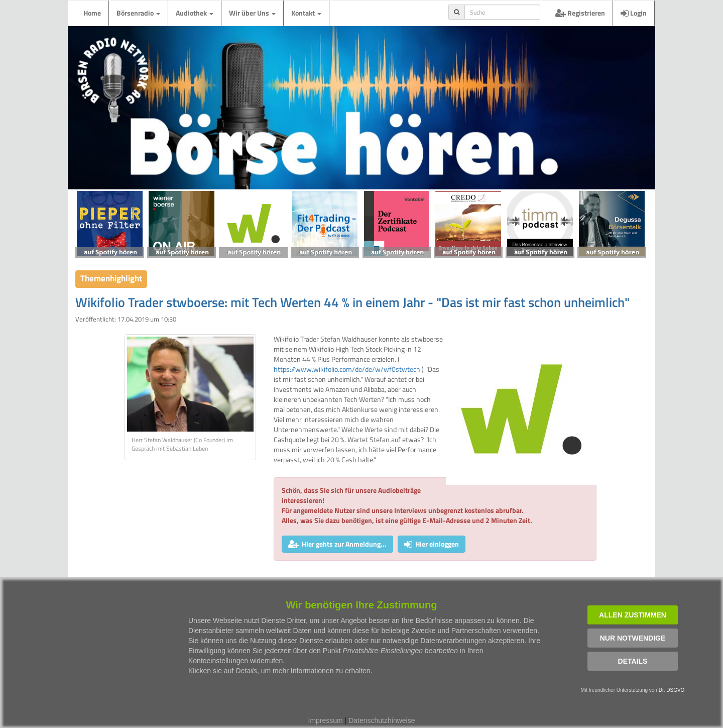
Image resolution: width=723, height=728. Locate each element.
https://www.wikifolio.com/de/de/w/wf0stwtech (347, 369)
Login (634, 13)
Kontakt (306, 13)
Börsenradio (138, 13)
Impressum (326, 720)
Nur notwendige (633, 638)
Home (92, 13)
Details (633, 661)
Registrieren (580, 13)
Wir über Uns (252, 13)
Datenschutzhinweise (382, 720)
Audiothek (195, 13)
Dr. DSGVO (672, 690)
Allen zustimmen (633, 615)
